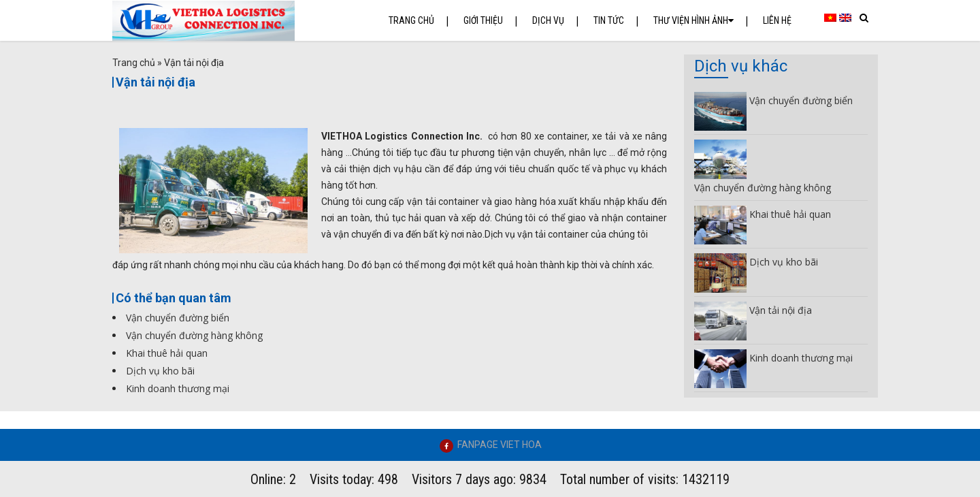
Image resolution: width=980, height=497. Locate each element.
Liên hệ (777, 20)
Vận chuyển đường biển (178, 318)
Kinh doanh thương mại (178, 388)
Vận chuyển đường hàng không (194, 335)
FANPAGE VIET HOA (500, 445)
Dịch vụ (548, 20)
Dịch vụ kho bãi (160, 371)
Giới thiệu (483, 20)
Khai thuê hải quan (167, 353)
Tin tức (609, 20)
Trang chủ (411, 20)
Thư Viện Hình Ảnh (693, 20)
